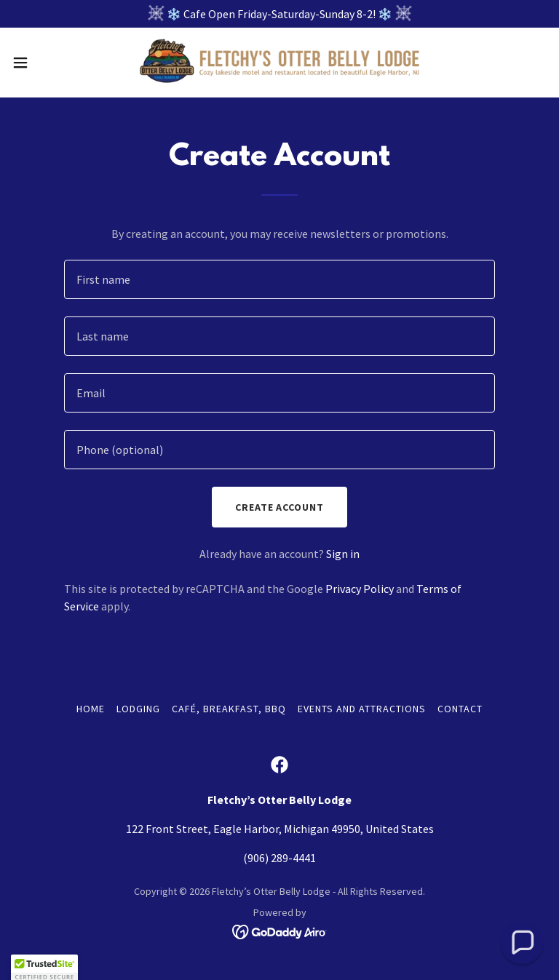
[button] (47, 63)
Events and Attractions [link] (362, 709)
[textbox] (279, 279)
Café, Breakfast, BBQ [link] (229, 709)
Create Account (280, 507)
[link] (279, 63)
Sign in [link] (343, 554)
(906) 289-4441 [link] (279, 858)
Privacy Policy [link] (360, 589)
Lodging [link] (138, 709)
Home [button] (91, 709)
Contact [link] (460, 709)
